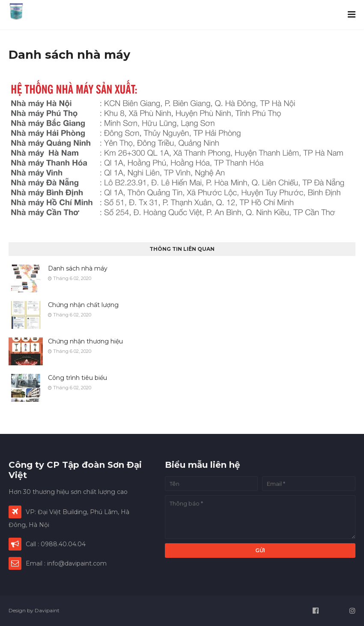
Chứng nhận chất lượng (83, 305)
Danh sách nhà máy (78, 268)
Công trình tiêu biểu (78, 378)
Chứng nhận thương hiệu (85, 341)
